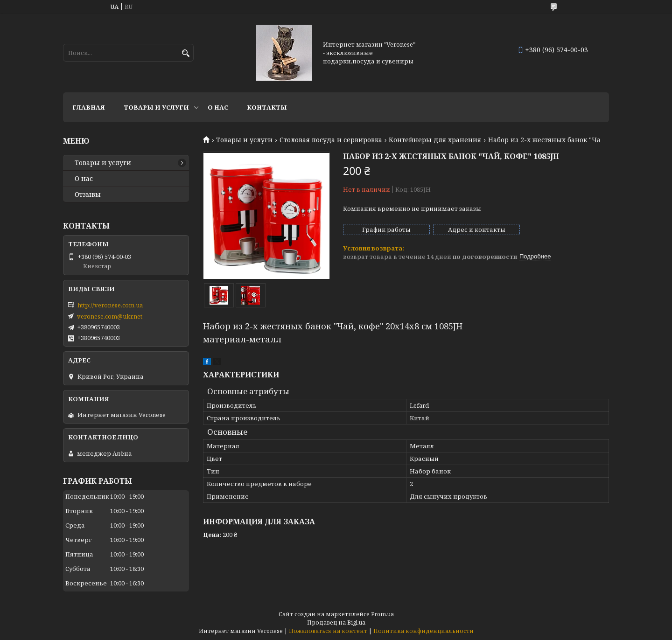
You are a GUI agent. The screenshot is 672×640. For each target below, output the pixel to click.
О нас (218, 107)
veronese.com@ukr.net (110, 316)
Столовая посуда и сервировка (331, 140)
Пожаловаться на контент (328, 631)
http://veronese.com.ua (110, 305)
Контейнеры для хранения (435, 140)
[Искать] (185, 53)
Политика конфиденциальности (423, 631)
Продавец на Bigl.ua (336, 623)
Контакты (267, 107)
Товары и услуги (156, 107)
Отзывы (88, 195)
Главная (89, 107)
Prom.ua (382, 614)
